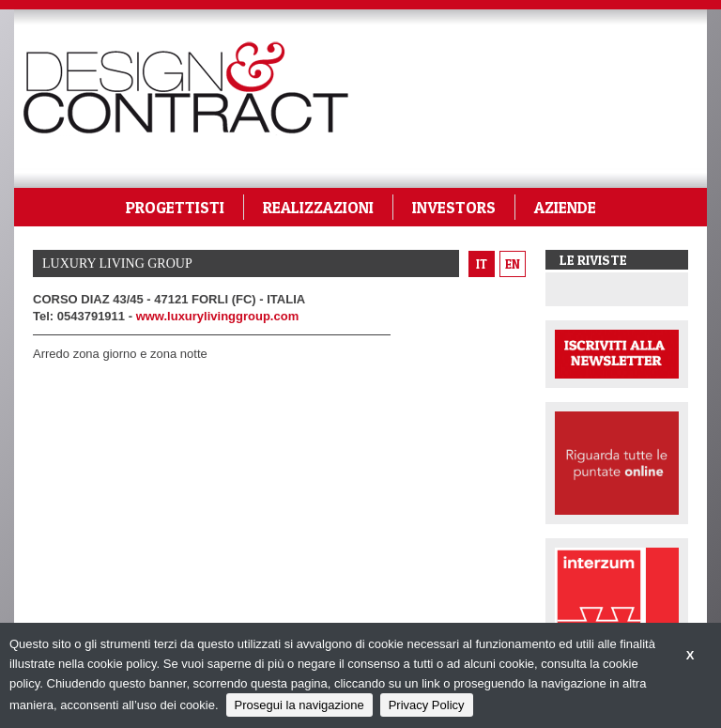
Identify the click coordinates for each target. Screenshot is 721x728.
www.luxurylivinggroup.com (218, 316)
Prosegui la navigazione (299, 705)
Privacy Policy (427, 705)
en (513, 264)
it (482, 264)
